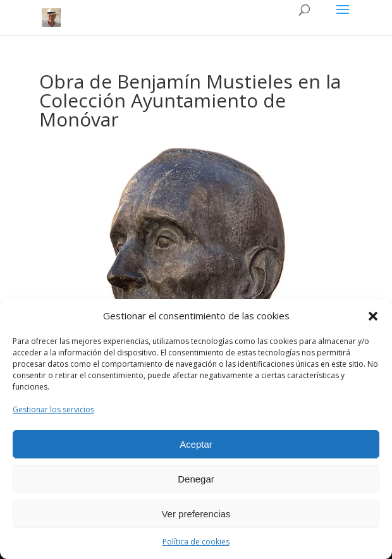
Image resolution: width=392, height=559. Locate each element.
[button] (373, 316)
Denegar (196, 479)
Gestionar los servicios (53, 409)
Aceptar (196, 444)
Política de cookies (196, 542)
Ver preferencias (196, 514)
